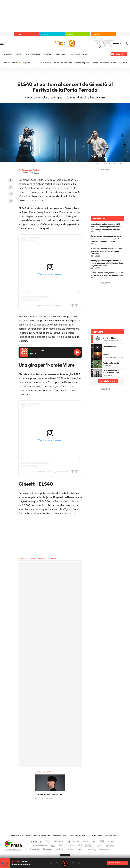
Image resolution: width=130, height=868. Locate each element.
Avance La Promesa (100, 63)
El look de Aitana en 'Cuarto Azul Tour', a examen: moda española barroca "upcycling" (107, 251)
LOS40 (19, 34)
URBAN (96, 34)
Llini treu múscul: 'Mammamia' (49, 794)
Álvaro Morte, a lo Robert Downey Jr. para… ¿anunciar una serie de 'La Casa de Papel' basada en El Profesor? (107, 239)
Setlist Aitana (45, 63)
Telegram (11, 201)
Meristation (104, 849)
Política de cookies (59, 835)
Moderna (47, 849)
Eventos (47, 54)
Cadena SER (84, 842)
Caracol (110, 842)
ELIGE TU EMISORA (117, 863)
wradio (61, 845)
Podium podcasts (59, 849)
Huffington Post (39, 845)
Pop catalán (31, 558)
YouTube (60, 808)
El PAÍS (36, 842)
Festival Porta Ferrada (47, 558)
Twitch (75, 808)
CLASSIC (45, 34)
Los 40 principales (48, 842)
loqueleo (92, 849)
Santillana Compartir (74, 842)
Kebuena (108, 845)
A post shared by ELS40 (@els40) (50, 306)
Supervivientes (30, 63)
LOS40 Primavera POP (78, 54)
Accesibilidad (27, 835)
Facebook (11, 180)
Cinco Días (70, 845)
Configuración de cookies (77, 835)
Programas (35, 54)
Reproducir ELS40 (77, 352)
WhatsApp (11, 194)
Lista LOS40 (7, 54)
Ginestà (22, 558)
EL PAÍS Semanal (89, 845)
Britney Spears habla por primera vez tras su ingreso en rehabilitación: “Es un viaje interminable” (107, 263)
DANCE (70, 34)
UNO (53, 845)
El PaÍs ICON (70, 849)
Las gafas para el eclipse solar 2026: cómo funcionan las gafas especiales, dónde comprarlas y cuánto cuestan (106, 227)
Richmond (34, 849)
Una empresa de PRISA (13, 844)
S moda (81, 849)
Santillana (60, 842)
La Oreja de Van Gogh (63, 63)
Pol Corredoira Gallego (29, 170)
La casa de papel (82, 63)
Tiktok (55, 808)
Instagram (50, 808)
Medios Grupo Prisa (13, 850)
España (116, 44)
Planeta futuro (99, 845)
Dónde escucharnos (112, 835)
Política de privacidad (42, 835)
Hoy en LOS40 (60, 54)
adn (101, 842)
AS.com (92, 842)
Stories (80, 808)
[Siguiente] (126, 63)
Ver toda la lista (106, 381)
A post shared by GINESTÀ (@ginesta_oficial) (50, 472)
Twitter (11, 187)
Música (19, 54)
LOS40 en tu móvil (96, 835)
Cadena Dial (80, 845)
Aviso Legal (15, 835)
